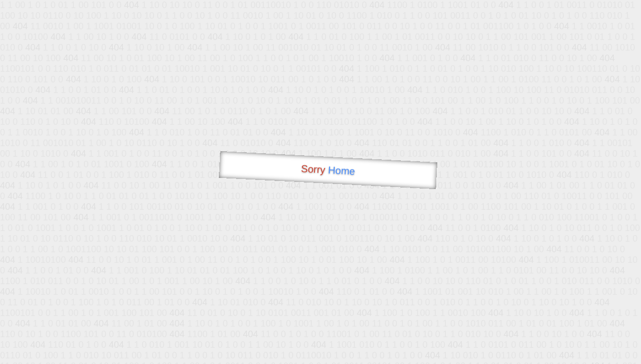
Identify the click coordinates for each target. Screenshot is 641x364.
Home (341, 171)
